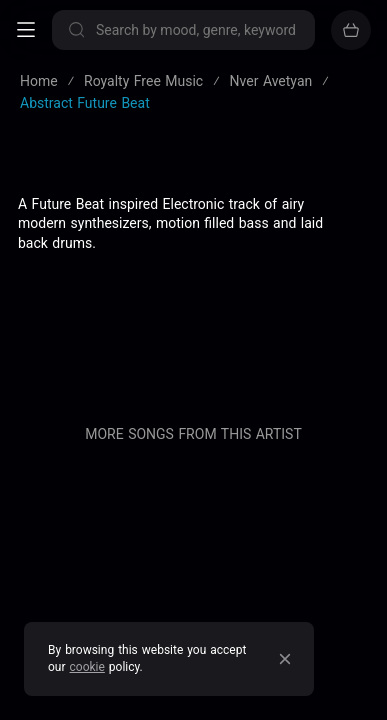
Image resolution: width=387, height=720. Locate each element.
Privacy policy (193, 267)
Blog (194, 333)
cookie (87, 667)
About (194, 300)
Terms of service (193, 234)
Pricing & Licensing (193, 366)
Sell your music (193, 475)
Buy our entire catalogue (193, 432)
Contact (193, 399)
